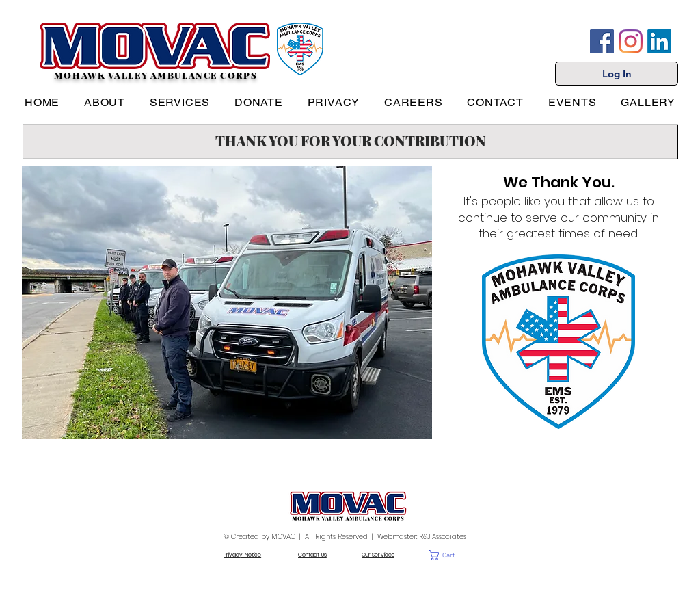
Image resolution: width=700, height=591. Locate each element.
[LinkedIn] (659, 41)
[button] (452, 555)
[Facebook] (602, 41)
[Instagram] (631, 41)
